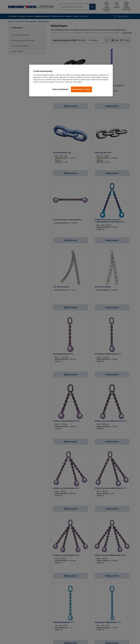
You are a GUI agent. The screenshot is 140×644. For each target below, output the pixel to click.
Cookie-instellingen (60, 89)
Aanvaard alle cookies (81, 89)
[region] (71, 81)
